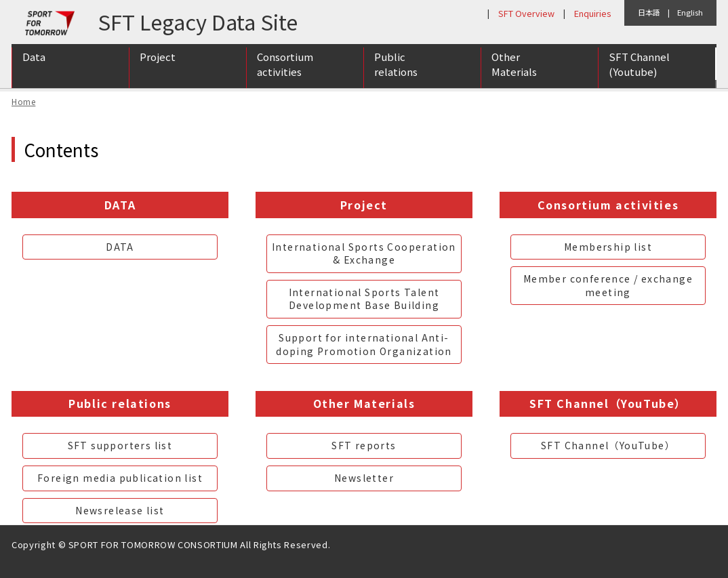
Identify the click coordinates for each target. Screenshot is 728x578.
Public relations (396, 70)
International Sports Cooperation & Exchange (364, 253)
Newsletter (364, 478)
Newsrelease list (120, 510)
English (690, 12)
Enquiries (592, 13)
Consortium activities (285, 70)
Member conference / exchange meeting (608, 285)
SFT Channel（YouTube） (608, 445)
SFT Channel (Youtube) (639, 70)
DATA (120, 247)
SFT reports (364, 445)
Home (23, 101)
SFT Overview (526, 13)
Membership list (608, 247)
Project (158, 62)
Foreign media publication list (120, 478)
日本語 (649, 12)
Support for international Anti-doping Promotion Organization (364, 344)
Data (34, 62)
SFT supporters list (120, 445)
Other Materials (514, 70)
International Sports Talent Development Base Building (364, 299)
